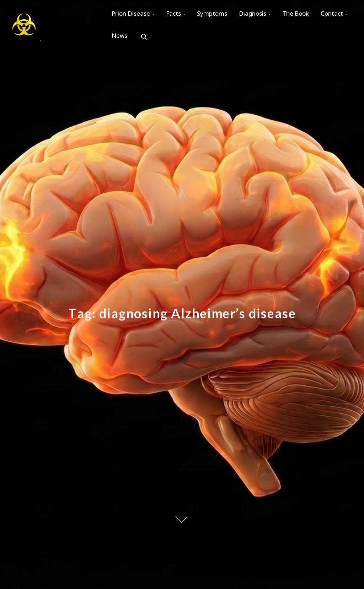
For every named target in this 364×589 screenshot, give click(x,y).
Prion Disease (132, 15)
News (162, 39)
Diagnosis (261, 15)
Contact (124, 39)
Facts (177, 15)
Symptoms (218, 15)
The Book (307, 15)
